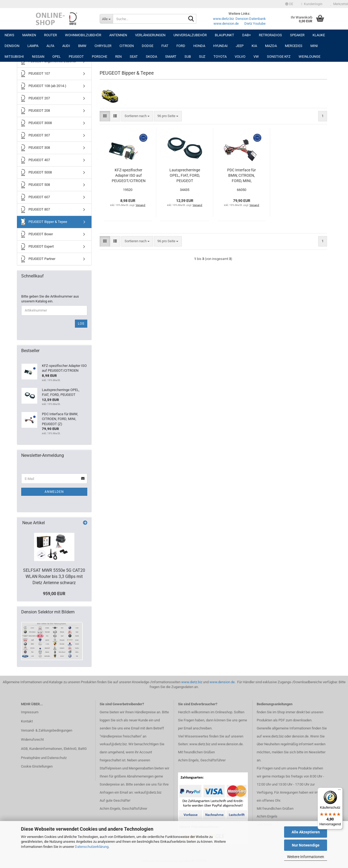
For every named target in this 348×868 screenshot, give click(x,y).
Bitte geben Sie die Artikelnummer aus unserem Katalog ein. (50, 299)
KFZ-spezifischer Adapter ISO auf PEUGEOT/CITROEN (129, 175)
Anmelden (54, 492)
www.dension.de (226, 23)
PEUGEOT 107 (36, 74)
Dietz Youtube (255, 23)
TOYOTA (220, 57)
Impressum (30, 712)
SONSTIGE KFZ (279, 57)
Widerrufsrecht (32, 739)
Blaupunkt (224, 35)
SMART (171, 57)
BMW (82, 46)
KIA (254, 46)
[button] (289, 4)
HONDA (199, 46)
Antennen (118, 35)
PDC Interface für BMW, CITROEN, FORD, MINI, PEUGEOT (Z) (242, 176)
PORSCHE (99, 57)
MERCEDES (294, 46)
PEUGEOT (76, 57)
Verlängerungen (150, 35)
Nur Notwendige (306, 845)
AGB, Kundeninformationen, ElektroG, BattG (54, 749)
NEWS (9, 35)
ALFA (50, 46)
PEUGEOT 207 (36, 98)
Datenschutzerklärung (92, 847)
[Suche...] (106, 19)
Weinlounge (309, 57)
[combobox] (137, 116)
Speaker (297, 35)
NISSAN (38, 57)
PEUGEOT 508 (36, 185)
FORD (181, 46)
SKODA (151, 57)
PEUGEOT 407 (36, 160)
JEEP (240, 46)
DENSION (12, 46)
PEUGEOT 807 (36, 210)
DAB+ (247, 35)
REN (118, 57)
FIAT (165, 46)
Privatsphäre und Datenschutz (44, 758)
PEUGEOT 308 (36, 148)
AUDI (66, 46)
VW (256, 57)
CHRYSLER (103, 46)
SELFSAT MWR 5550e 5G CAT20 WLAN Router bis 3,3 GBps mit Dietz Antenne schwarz (54, 576)
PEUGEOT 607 (36, 197)
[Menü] (339, 791)
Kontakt (27, 721)
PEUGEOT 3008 (37, 123)
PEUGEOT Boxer (37, 234)
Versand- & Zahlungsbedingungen (47, 730)
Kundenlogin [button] (312, 4)
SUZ (202, 57)
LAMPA (33, 46)
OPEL (57, 57)
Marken (29, 35)
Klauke (319, 35)
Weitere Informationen (306, 857)
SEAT (134, 57)
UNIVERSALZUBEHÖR (190, 35)
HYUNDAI (220, 46)
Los (81, 324)
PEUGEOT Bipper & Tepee (44, 222)
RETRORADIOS (270, 35)
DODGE (148, 46)
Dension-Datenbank (251, 19)
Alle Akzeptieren (306, 832)
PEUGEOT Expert (37, 247)
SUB (188, 57)
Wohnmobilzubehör (83, 35)
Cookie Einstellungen (37, 766)
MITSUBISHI (14, 57)
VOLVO (240, 57)
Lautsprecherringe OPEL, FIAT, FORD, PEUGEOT (185, 175)
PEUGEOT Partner (38, 259)
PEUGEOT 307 (36, 135)
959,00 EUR (54, 594)
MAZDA (271, 46)
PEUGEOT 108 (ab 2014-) (44, 86)
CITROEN (127, 46)
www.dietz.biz (223, 19)
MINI (314, 46)
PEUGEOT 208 (36, 111)
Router (50, 35)
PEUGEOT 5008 (37, 173)
